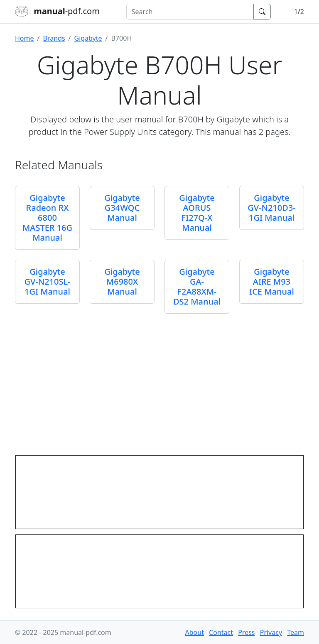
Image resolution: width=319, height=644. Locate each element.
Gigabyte (88, 38)
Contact (221, 632)
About (195, 632)
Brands (54, 38)
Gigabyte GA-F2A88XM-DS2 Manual (197, 287)
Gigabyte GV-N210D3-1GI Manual (272, 208)
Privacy (271, 632)
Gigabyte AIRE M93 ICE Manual (272, 282)
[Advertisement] (159, 382)
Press (246, 632)
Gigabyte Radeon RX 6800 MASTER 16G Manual (47, 218)
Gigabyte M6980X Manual (122, 282)
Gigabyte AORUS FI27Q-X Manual (197, 213)
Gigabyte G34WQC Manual (122, 208)
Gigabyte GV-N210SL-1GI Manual (47, 282)
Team (296, 632)
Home (25, 38)
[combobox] (190, 12)
